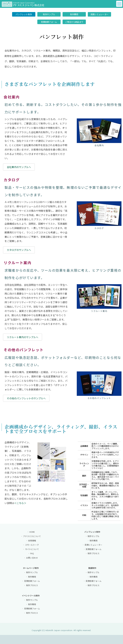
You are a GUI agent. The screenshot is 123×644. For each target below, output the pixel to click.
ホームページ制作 (31, 570)
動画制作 (92, 570)
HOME (32, 534)
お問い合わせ (32, 560)
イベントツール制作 (31, 598)
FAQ (32, 556)
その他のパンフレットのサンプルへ (26, 399)
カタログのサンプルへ (19, 251)
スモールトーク (32, 547)
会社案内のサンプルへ (19, 168)
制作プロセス (94, 556)
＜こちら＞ (20, 505)
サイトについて (32, 551)
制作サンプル (49, 14)
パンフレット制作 (24, 14)
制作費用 (74, 14)
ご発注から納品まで (74, 22)
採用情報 (32, 543)
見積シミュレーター (99, 14)
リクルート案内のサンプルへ (23, 338)
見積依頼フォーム (49, 22)
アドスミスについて (32, 538)
